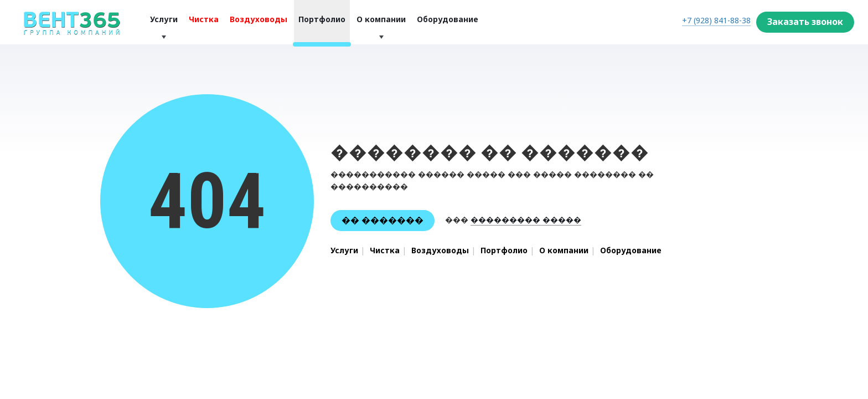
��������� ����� (526, 220)
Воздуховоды (259, 19)
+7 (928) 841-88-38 (716, 20)
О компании (381, 19)
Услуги (164, 19)
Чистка (204, 19)
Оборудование (448, 19)
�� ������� (383, 220)
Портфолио (322, 19)
